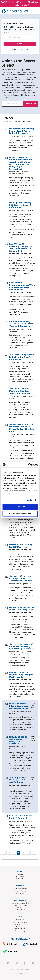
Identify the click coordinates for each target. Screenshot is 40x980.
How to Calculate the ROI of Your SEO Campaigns (22, 609)
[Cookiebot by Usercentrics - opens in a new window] (28, 465)
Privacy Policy (20, 929)
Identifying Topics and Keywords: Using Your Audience (18, 740)
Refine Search (9, 121)
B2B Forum (20, 893)
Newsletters (20, 879)
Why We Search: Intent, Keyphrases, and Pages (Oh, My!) (19, 706)
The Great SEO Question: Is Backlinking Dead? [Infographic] (21, 357)
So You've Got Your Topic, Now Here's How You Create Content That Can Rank (22, 428)
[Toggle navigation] (35, 11)
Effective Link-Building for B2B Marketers (21, 546)
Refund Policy (20, 924)
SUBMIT (20, 44)
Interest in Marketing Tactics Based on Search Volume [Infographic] (21, 324)
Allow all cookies (20, 507)
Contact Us (20, 920)
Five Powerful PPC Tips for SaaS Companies (21, 817)
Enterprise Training (20, 891)
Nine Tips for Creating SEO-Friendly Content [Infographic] (20, 205)
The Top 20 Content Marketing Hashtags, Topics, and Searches (20, 391)
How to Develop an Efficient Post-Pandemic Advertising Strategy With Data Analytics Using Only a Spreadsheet (21, 163)
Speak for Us (20, 910)
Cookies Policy (20, 931)
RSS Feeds (20, 876)
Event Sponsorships (20, 905)
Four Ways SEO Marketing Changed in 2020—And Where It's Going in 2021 (20, 248)
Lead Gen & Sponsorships (20, 903)
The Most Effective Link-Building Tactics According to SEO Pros (21, 579)
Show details (29, 500)
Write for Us (20, 908)
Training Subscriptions (20, 889)
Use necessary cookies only (20, 514)
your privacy (24, 49)
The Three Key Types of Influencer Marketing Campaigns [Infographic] (22, 647)
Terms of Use (20, 926)
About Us (20, 874)
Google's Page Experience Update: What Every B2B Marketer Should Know (22, 286)
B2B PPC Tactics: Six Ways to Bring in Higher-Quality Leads (22, 675)
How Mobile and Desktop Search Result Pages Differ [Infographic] (22, 131)
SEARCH (31, 104)
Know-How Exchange (20, 922)
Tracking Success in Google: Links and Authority (18, 780)
